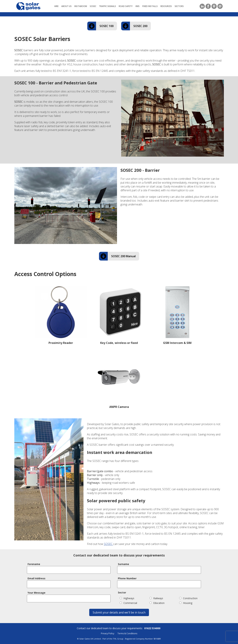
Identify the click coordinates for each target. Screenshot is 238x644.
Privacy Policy (108, 633)
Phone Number (127, 578)
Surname (123, 564)
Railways (156, 598)
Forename (34, 564)
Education (157, 603)
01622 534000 (152, 628)
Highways (127, 598)
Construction (188, 598)
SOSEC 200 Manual (123, 256)
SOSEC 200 (140, 26)
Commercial (128, 603)
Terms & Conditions (127, 633)
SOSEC (109, 544)
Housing (186, 603)
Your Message (36, 593)
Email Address (36, 578)
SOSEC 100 (107, 26)
